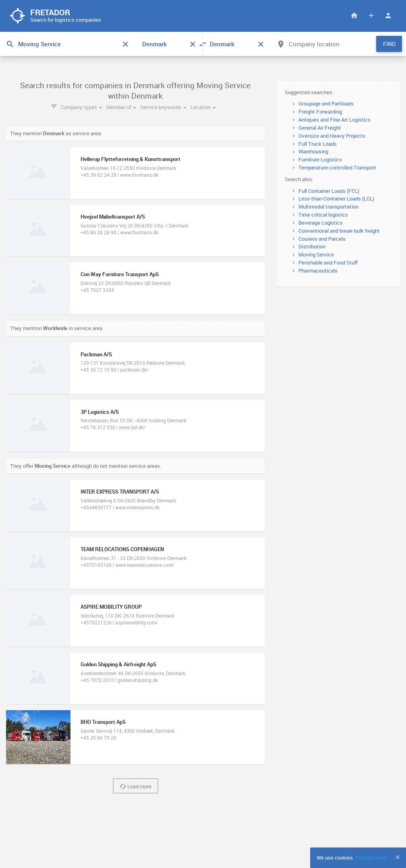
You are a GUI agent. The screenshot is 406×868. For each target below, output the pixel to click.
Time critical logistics (323, 215)
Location (203, 107)
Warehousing (313, 152)
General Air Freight (320, 128)
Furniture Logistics (320, 160)
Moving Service (316, 255)
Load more (136, 787)
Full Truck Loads (318, 144)
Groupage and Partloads (326, 104)
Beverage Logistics (321, 223)
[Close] (398, 857)
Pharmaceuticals (318, 271)
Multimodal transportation (328, 207)
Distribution (312, 247)
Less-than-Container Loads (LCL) (336, 199)
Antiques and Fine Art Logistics (335, 120)
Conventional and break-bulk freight (339, 231)
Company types (82, 107)
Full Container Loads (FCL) (329, 191)
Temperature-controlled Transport (337, 168)
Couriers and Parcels (322, 239)
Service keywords (163, 107)
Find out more (371, 858)
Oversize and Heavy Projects (332, 136)
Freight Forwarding (320, 112)
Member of (121, 107)
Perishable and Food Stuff (328, 263)
